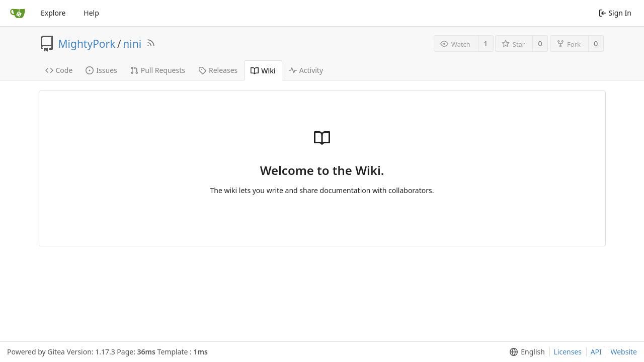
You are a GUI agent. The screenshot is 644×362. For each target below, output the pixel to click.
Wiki (263, 71)
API (596, 352)
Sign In (615, 13)
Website (624, 352)
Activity (306, 70)
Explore (53, 13)
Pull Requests (158, 70)
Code (59, 70)
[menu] (525, 352)
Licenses (568, 352)
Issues (101, 70)
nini (132, 44)
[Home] (18, 13)
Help (91, 13)
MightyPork (87, 44)
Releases (218, 70)
